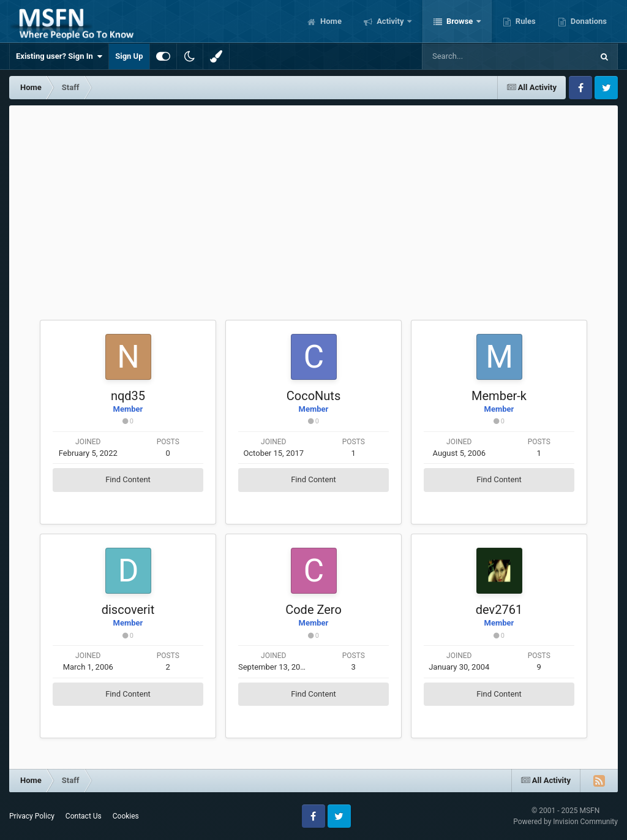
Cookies (126, 816)
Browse (460, 21)
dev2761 (499, 610)
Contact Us (84, 816)
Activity (390, 21)
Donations (588, 21)
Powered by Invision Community (565, 822)
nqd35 (128, 396)
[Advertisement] (313, 197)
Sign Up (129, 56)
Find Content (128, 479)
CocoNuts (313, 396)
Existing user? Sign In (59, 56)
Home (330, 21)
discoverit (128, 610)
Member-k (499, 396)
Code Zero (313, 610)
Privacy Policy (32, 816)
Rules (525, 21)
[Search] (476, 56)
